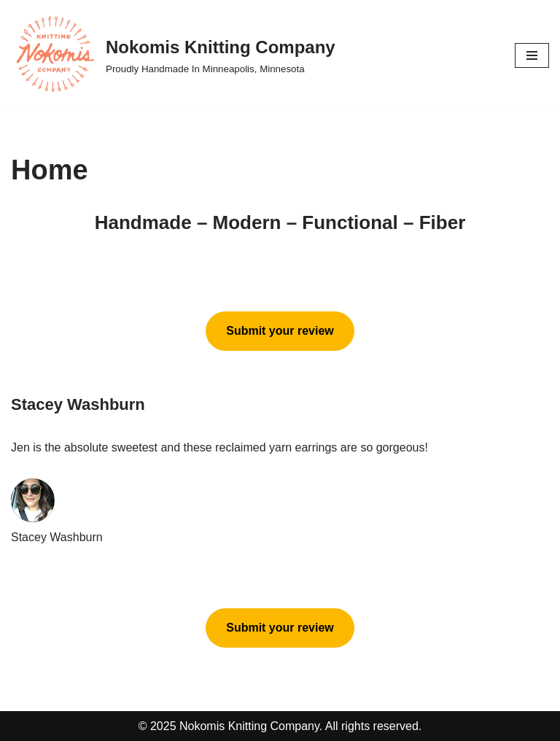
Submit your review (280, 331)
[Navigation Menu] (532, 55)
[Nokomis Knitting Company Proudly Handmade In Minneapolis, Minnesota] (173, 55)
